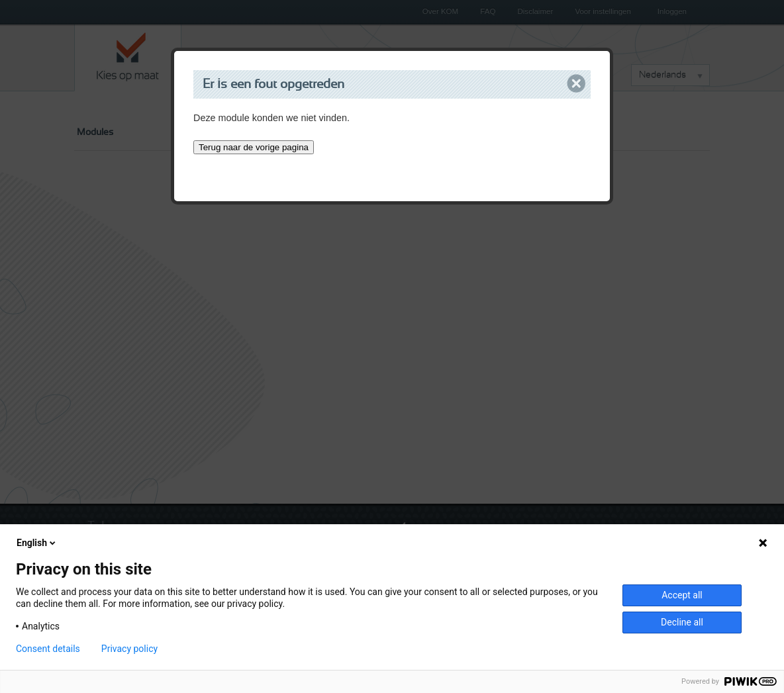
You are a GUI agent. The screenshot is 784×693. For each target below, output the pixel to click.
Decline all (682, 622)
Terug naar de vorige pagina (254, 147)
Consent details (48, 649)
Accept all (682, 595)
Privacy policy (129, 649)
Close (576, 84)
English (37, 543)
